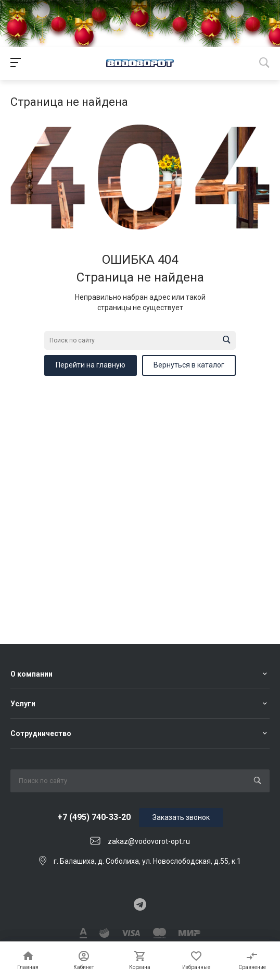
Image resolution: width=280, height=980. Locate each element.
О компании (31, 674)
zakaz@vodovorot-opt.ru (149, 841)
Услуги (23, 704)
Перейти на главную (91, 365)
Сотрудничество (41, 733)
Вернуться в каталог (189, 365)
